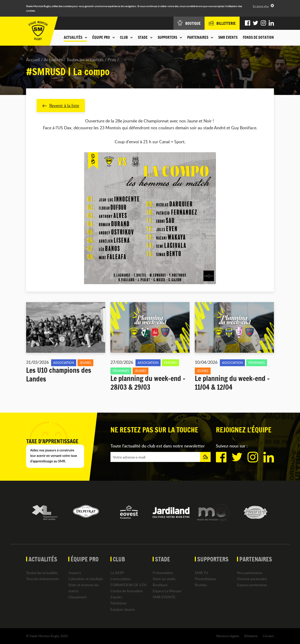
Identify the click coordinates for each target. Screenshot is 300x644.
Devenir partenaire (252, 579)
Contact (268, 636)
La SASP (117, 573)
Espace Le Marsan (167, 591)
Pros (112, 60)
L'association (121, 579)
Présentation (163, 573)
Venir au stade (164, 579)
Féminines (118, 603)
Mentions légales (228, 636)
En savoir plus (261, 6)
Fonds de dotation (258, 37)
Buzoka (201, 585)
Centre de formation (127, 591)
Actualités (53, 60)
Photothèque (205, 579)
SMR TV (202, 573)
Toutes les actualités (85, 60)
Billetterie (251, 636)
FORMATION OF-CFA (129, 585)
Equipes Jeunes (123, 609)
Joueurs (75, 573)
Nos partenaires (250, 573)
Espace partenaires (252, 585)
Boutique (160, 585)
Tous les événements (42, 579)
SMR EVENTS (228, 37)
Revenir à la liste (61, 106)
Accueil (33, 60)
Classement (78, 597)
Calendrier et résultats (86, 579)
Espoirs (116, 597)
